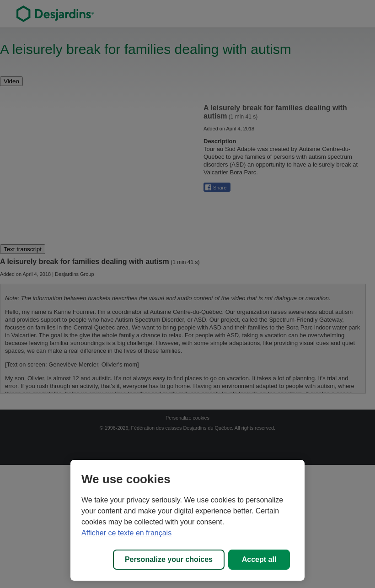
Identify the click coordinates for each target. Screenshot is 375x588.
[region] (187, 520)
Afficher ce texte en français (126, 533)
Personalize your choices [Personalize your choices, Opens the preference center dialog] (169, 559)
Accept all (259, 559)
